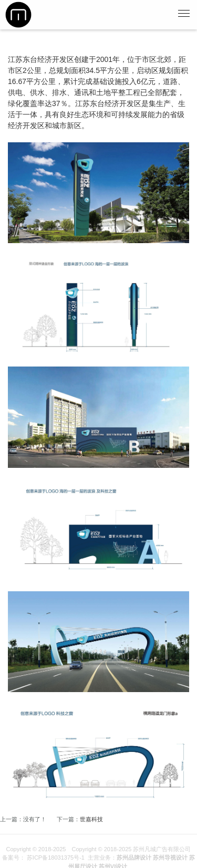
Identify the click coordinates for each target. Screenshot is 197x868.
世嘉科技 (91, 819)
